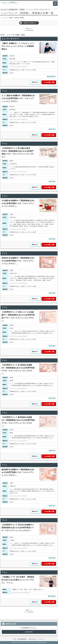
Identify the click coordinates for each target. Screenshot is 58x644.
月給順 (23, 35)
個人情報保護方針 (22, 639)
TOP (15, 639)
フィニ (4, 91)
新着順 (17, 35)
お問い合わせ (32, 639)
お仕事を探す (29, 632)
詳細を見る (35, 82)
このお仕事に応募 (49, 82)
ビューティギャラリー (11, 39)
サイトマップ (41, 639)
